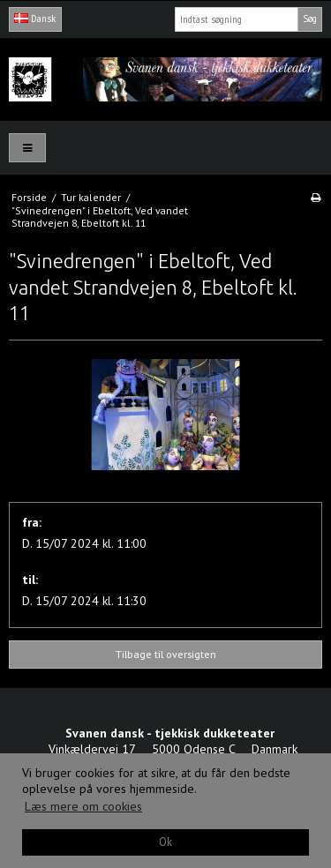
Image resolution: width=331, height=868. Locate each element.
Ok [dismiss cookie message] (165, 842)
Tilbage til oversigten (166, 654)
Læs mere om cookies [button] (83, 806)
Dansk (35, 19)
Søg (310, 19)
